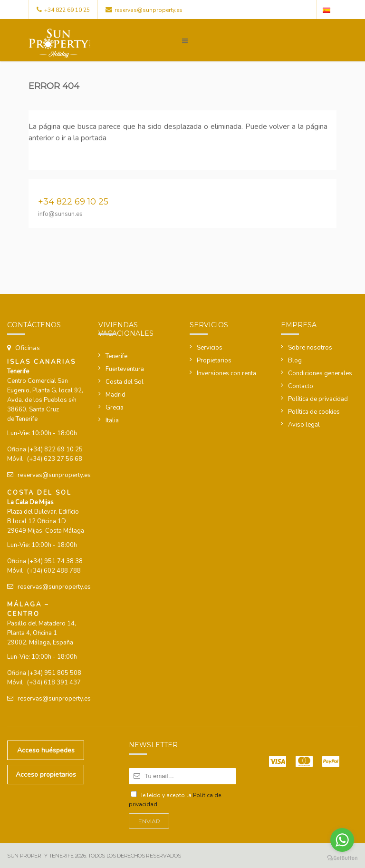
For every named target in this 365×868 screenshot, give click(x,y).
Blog (295, 361)
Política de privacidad (318, 399)
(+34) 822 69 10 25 (55, 449)
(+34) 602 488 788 (54, 571)
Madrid (115, 395)
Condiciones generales (320, 373)
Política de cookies (314, 412)
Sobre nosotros (310, 348)
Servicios (210, 348)
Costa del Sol (125, 382)
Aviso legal (304, 425)
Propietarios (214, 361)
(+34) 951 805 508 (54, 673)
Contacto (301, 386)
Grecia (115, 408)
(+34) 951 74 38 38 (55, 561)
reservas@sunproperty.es (149, 10)
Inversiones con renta (226, 373)
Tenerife (116, 356)
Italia (112, 420)
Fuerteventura (125, 369)
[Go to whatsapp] (342, 840)
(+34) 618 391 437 (54, 683)
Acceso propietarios (46, 775)
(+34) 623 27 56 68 (55, 459)
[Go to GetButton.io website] (342, 858)
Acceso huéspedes (46, 750)
